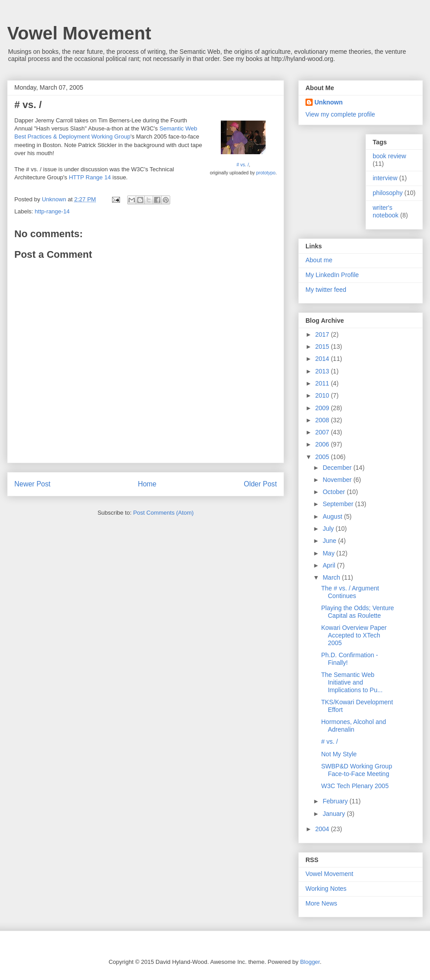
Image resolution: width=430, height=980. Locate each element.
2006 (323, 444)
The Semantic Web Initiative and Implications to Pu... (352, 682)
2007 (323, 432)
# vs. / (243, 165)
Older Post (260, 484)
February (336, 801)
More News (321, 903)
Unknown (329, 102)
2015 (323, 347)
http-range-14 (52, 211)
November (338, 480)
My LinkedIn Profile (332, 275)
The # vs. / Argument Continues (350, 592)
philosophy (388, 193)
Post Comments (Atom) (163, 513)
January (335, 814)
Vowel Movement (79, 33)
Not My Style (339, 754)
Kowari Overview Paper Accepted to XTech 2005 (354, 635)
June (330, 541)
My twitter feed (326, 290)
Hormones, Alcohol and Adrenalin (354, 726)
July (329, 529)
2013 (323, 371)
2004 (323, 829)
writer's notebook (386, 211)
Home (147, 484)
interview (385, 178)
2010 (323, 395)
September (339, 504)
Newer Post (32, 484)
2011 (323, 383)
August (333, 516)
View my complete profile (340, 114)
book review (389, 156)
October (335, 492)
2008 (323, 420)
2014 (323, 359)
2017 (323, 334)
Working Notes (326, 889)
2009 (323, 408)
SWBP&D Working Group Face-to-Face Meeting (357, 770)
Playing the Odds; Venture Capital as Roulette (358, 612)
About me (319, 260)
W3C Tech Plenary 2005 (355, 786)
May (329, 553)
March (332, 577)
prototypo (266, 173)
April (330, 565)
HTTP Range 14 (90, 177)
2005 (323, 457)
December (338, 468)
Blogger (310, 962)
